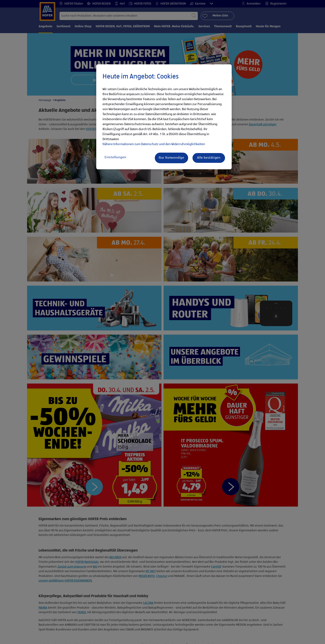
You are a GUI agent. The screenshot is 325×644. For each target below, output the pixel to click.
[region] (164, 117)
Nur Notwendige (171, 158)
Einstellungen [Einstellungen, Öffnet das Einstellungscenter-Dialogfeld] (115, 157)
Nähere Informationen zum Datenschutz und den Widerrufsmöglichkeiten (154, 144)
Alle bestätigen (209, 158)
